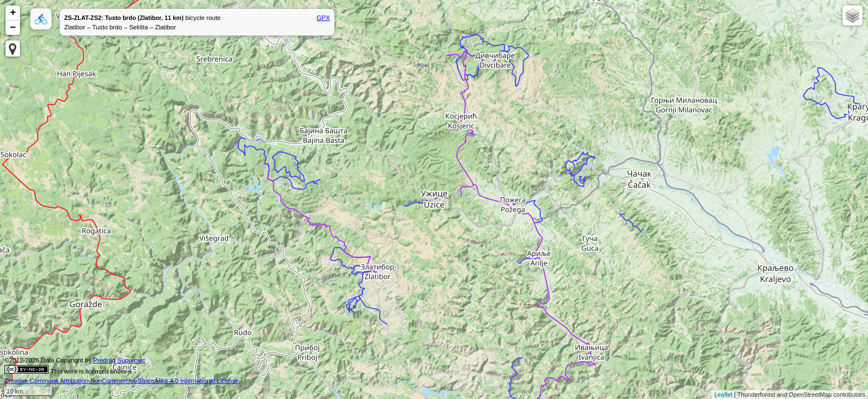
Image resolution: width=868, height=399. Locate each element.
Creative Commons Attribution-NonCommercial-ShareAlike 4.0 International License (122, 381)
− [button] (13, 28)
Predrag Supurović (119, 360)
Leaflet (723, 395)
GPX (323, 18)
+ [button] (13, 13)
